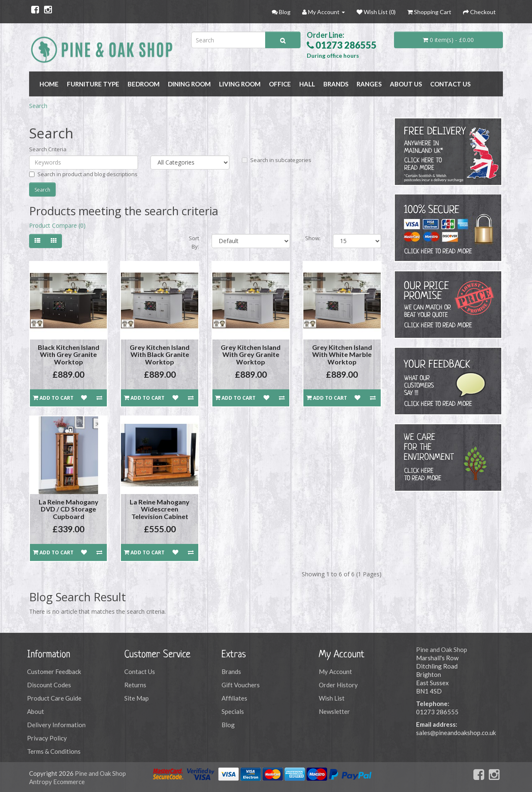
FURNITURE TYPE (93, 84)
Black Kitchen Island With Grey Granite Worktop (69, 354)
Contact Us (450, 84)
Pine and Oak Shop (442, 649)
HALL (307, 84)
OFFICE (280, 84)
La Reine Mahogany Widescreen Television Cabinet (160, 509)
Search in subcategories (277, 160)
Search (38, 106)
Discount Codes (49, 685)
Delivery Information (56, 725)
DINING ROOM (189, 84)
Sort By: (194, 242)
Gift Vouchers (241, 685)
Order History (338, 685)
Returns (135, 685)
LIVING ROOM (240, 84)
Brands (231, 671)
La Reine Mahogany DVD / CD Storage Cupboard (69, 509)
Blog (228, 725)
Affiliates (234, 698)
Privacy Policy (47, 738)
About (36, 711)
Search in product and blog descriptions (83, 174)
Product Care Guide (54, 698)
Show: (313, 238)
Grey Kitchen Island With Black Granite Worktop (160, 354)
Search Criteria (48, 149)
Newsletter (334, 711)
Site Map (137, 698)
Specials (233, 711)
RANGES (369, 84)
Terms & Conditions (54, 751)
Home (49, 84)
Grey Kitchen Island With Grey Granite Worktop (251, 354)
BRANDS (336, 84)
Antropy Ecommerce (57, 782)
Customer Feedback (54, 671)
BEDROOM (144, 84)
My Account (335, 671)
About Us (406, 84)
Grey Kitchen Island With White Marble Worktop (342, 354)
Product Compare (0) (57, 225)
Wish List (332, 698)
